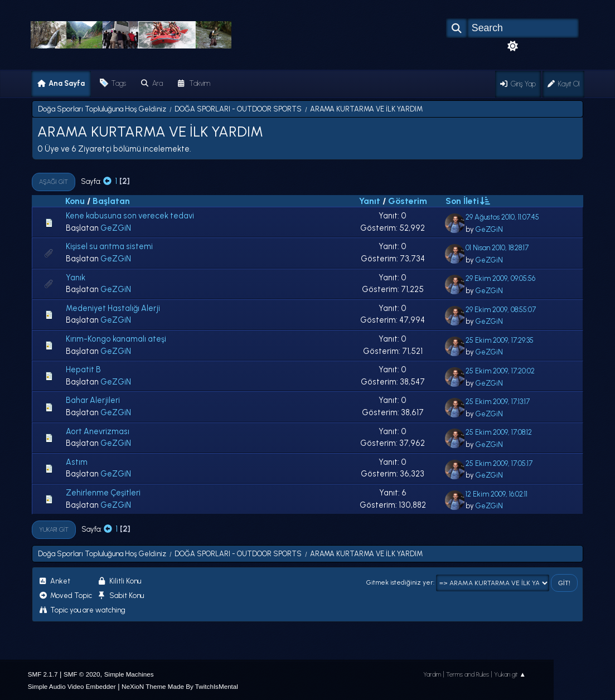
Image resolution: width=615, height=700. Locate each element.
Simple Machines (129, 674)
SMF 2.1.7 (43, 674)
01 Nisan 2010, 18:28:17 (497, 248)
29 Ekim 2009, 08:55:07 (501, 310)
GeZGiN (116, 228)
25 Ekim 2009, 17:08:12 (499, 432)
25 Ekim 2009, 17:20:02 (500, 371)
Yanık (76, 278)
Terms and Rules (468, 674)
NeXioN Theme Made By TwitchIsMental (180, 686)
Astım (77, 462)
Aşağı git (54, 182)
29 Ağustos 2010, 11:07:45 (502, 217)
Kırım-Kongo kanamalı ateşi (116, 339)
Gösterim (408, 201)
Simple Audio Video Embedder (72, 686)
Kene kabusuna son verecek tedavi (130, 216)
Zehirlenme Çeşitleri (103, 493)
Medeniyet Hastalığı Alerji (113, 308)
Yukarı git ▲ (510, 674)
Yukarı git (54, 529)
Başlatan (111, 201)
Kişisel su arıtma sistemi (109, 246)
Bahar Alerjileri (93, 400)
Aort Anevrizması (98, 431)
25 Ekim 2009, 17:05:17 (499, 463)
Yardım (432, 674)
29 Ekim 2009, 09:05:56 (500, 278)
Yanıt (370, 201)
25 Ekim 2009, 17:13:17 (498, 402)
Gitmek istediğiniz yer (400, 582)
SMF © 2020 (82, 674)
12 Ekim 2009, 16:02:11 (497, 494)
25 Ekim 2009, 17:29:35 (500, 340)
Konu (75, 201)
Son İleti (467, 201)
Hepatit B (83, 370)
